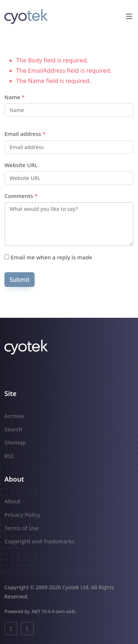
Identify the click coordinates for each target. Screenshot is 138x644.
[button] (129, 17)
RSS (9, 456)
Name (15, 97)
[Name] (69, 110)
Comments (21, 196)
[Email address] (69, 147)
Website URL (21, 165)
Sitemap (15, 442)
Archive (14, 416)
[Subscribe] (7, 257)
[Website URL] (69, 178)
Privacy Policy (22, 515)
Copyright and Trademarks (40, 541)
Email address (25, 134)
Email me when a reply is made (48, 257)
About (12, 501)
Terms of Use (22, 528)
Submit (20, 280)
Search (13, 429)
